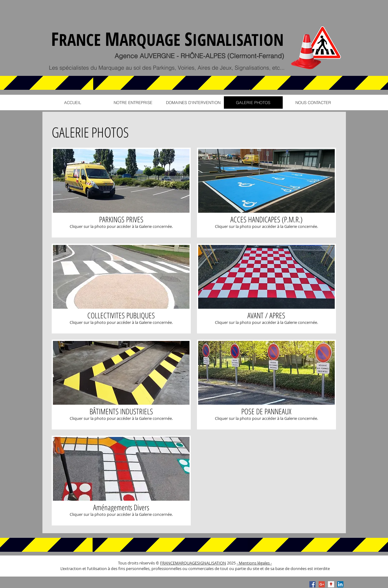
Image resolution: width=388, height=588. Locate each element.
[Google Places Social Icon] (331, 584)
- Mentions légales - (254, 563)
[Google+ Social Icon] (322, 584)
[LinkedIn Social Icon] (340, 584)
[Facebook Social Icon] (312, 584)
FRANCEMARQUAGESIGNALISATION (193, 563)
